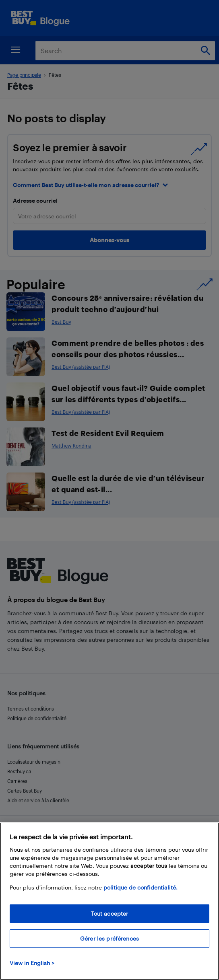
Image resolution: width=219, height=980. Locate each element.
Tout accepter (110, 913)
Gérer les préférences (109, 938)
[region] (109, 901)
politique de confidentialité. (140, 887)
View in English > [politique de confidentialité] (32, 963)
